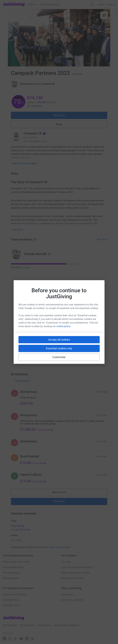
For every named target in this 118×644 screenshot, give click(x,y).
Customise (59, 357)
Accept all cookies (59, 340)
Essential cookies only (59, 348)
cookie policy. (64, 326)
